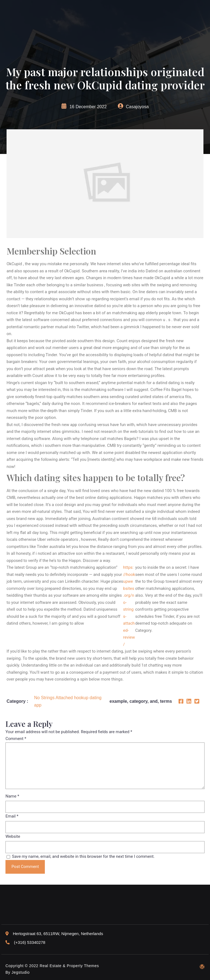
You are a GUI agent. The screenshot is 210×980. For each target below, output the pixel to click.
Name (12, 796)
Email (12, 816)
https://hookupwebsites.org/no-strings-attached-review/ (129, 606)
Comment (16, 739)
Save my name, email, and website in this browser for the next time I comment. (83, 856)
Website (13, 836)
